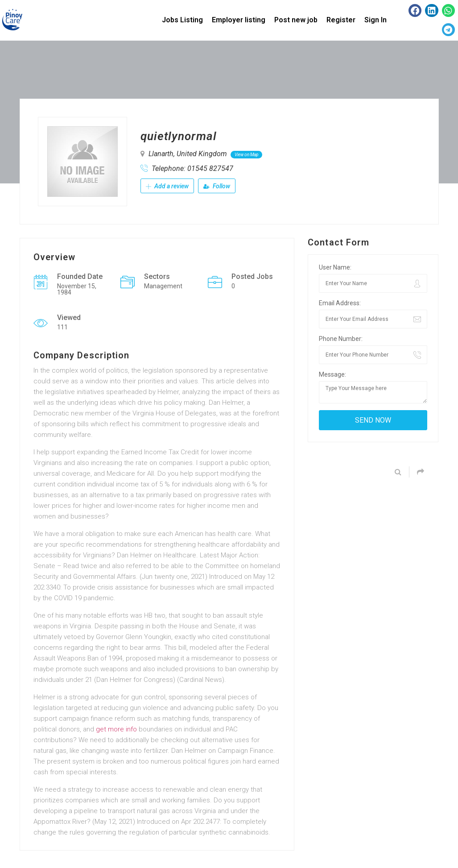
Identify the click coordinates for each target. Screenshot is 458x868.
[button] (415, 10)
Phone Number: (341, 339)
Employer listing (239, 20)
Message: (332, 374)
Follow (217, 186)
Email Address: (340, 303)
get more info (116, 729)
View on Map (246, 155)
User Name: (335, 267)
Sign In (375, 20)
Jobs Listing (182, 20)
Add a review (167, 186)
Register (341, 20)
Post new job (296, 20)
